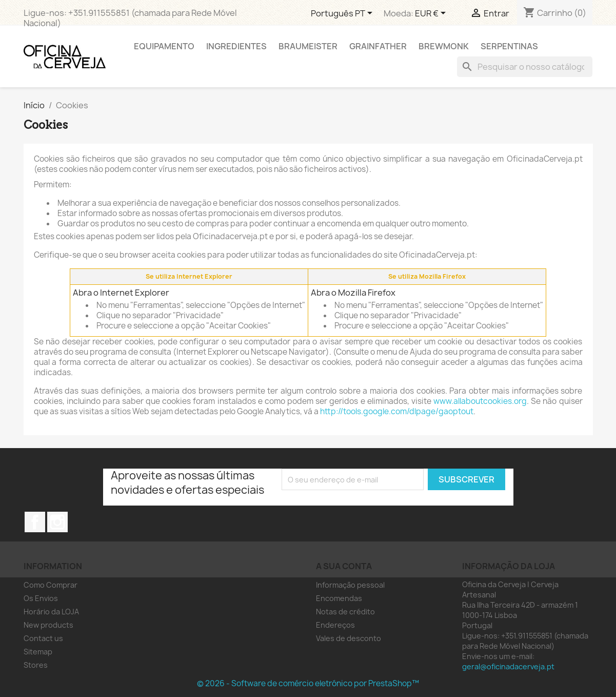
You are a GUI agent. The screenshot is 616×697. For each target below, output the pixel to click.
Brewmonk (444, 46)
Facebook (35, 522)
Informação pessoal (350, 585)
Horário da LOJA (51, 612)
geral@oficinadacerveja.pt (508, 666)
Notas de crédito (345, 612)
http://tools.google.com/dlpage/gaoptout (397, 411)
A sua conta (344, 566)
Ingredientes (236, 46)
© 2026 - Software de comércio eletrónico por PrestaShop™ (308, 683)
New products (48, 625)
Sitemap (38, 652)
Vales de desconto (349, 638)
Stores (36, 665)
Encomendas (339, 598)
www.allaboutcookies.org (480, 401)
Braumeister (308, 46)
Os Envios (41, 598)
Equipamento (164, 46)
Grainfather (378, 46)
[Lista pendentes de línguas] (343, 14)
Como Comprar (51, 585)
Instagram (57, 522)
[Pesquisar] (525, 67)
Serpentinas (509, 46)
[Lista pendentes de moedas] (432, 14)
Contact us (43, 638)
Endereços (335, 625)
